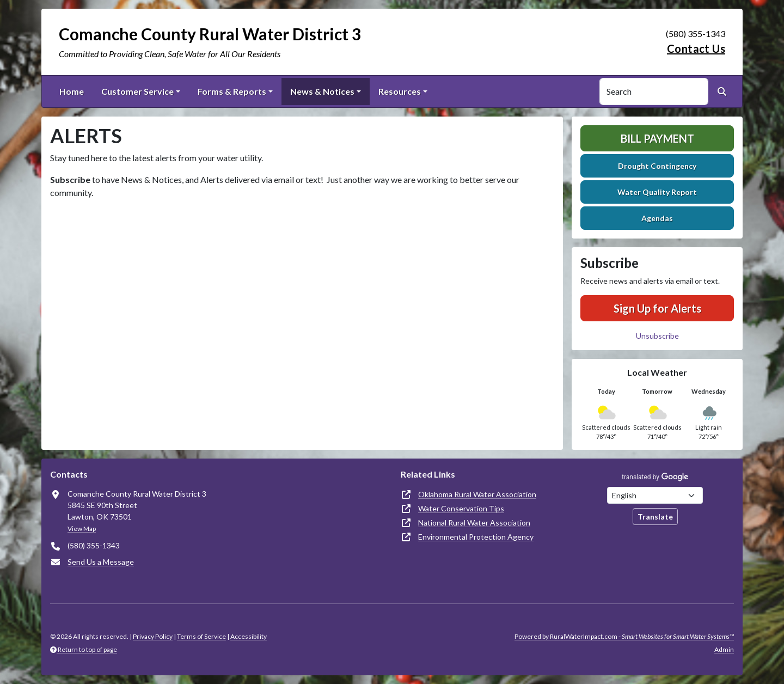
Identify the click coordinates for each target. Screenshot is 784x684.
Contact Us (696, 48)
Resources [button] (400, 91)
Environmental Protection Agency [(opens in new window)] (476, 537)
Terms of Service (201, 636)
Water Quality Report (657, 192)
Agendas (657, 218)
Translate (655, 517)
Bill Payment (657, 138)
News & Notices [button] (322, 91)
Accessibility (249, 636)
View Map (82, 529)
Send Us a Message (101, 562)
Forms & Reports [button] (232, 91)
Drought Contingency (657, 166)
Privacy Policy (153, 636)
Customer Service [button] (137, 91)
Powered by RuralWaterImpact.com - (624, 636)
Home (72, 91)
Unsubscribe (657, 336)
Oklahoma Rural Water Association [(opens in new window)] (477, 494)
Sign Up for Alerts (657, 308)
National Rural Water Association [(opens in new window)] (474, 523)
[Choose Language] (655, 495)
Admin (724, 649)
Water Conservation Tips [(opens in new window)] (461, 508)
